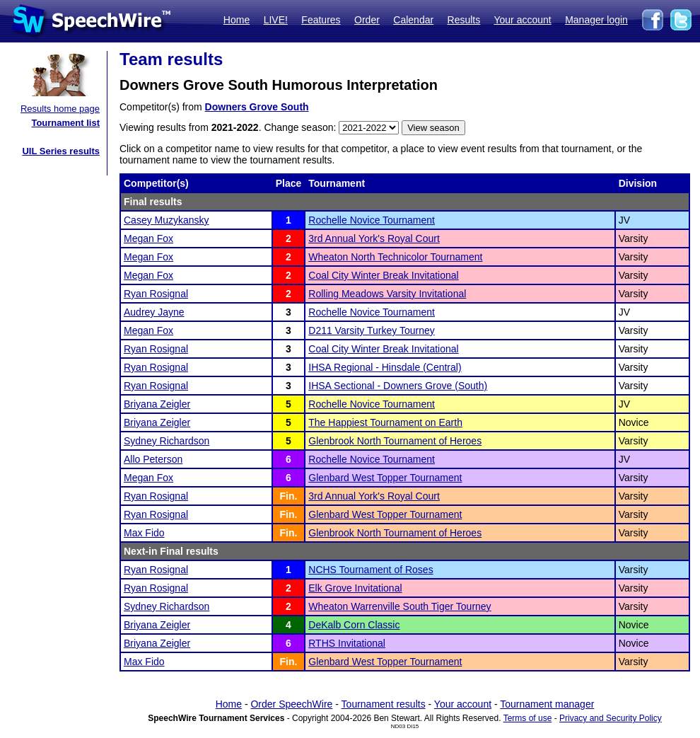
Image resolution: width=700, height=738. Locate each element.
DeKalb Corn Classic (354, 625)
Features (321, 20)
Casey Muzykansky (167, 220)
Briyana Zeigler (157, 404)
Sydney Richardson (167, 441)
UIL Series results (61, 151)
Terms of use (528, 718)
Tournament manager (547, 704)
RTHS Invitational (347, 643)
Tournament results (384, 704)
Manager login (596, 20)
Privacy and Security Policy (611, 718)
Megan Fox (148, 238)
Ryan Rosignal (156, 294)
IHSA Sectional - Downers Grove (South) (398, 386)
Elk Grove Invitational (355, 588)
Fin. (289, 496)
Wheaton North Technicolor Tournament (395, 257)
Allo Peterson (153, 459)
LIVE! (276, 20)
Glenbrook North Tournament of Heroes (395, 441)
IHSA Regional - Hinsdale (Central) (385, 367)
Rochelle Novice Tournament (372, 220)
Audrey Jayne (154, 312)
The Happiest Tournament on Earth (385, 422)
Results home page (60, 109)
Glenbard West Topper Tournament (385, 478)
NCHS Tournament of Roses (371, 570)
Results (464, 20)
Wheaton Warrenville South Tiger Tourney (399, 606)
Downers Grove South (257, 107)
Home (237, 20)
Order (367, 20)
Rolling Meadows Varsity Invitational (387, 294)
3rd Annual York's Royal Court (374, 238)
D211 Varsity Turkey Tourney (371, 330)
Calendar (413, 20)
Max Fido (144, 533)
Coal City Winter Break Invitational (383, 275)
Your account (522, 20)
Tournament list (65, 123)
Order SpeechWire (291, 704)
